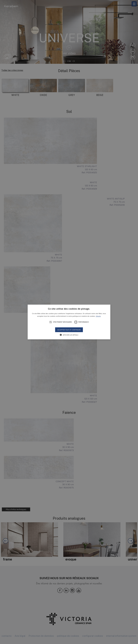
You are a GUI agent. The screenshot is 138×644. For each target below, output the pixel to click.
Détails (98, 316)
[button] (69, 322)
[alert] (69, 322)
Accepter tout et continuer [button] (69, 330)
